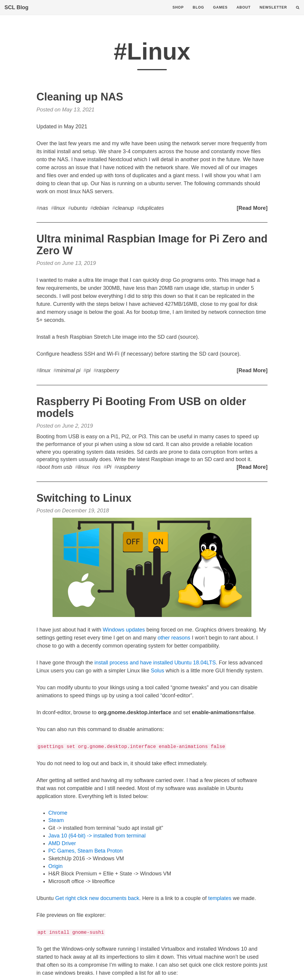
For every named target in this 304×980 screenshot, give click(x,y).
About (244, 13)
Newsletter (273, 13)
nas (44, 208)
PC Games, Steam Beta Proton (85, 851)
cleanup (125, 208)
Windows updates (124, 630)
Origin (56, 866)
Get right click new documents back (97, 898)
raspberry (108, 370)
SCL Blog (16, 13)
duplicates (152, 208)
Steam (56, 820)
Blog (198, 13)
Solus (157, 671)
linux (60, 208)
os (98, 467)
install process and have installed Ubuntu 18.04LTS (155, 663)
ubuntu (79, 208)
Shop (178, 13)
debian (101, 208)
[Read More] (252, 208)
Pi (109, 467)
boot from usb (56, 467)
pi (88, 370)
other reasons (174, 638)
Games (220, 13)
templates (220, 898)
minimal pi (68, 370)
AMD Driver (62, 843)
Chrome (58, 813)
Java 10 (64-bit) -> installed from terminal (97, 836)
